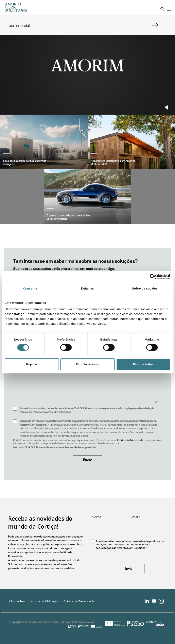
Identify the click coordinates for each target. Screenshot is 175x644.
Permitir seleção (88, 364)
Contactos (17, 601)
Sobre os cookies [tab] (145, 288)
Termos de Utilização (44, 601)
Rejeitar (32, 364)
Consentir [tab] (30, 288)
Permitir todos (143, 364)
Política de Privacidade (130, 440)
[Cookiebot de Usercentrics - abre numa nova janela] (153, 277)
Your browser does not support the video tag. (87, 65)
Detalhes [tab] (87, 288)
